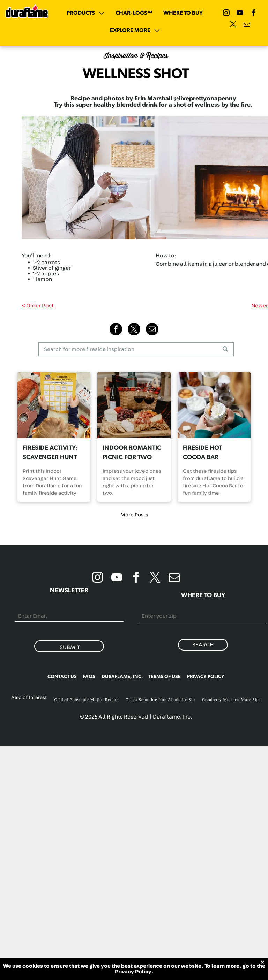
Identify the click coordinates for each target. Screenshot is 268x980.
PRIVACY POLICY (206, 677)
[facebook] (254, 14)
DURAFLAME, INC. (122, 677)
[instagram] (226, 14)
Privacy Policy (133, 972)
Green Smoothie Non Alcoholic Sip (160, 700)
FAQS (89, 677)
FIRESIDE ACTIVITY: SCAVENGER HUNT (50, 453)
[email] (247, 25)
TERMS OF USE (165, 677)
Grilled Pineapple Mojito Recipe (86, 700)
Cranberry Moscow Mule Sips (231, 700)
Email (22, 607)
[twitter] (233, 25)
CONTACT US (62, 677)
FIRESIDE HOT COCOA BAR (202, 453)
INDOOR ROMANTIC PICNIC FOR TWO (132, 453)
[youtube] (240, 14)
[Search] (136, 349)
